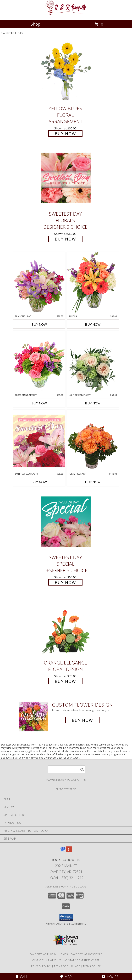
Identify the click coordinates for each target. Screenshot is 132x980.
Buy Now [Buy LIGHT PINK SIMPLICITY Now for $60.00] (93, 403)
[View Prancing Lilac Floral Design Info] (39, 283)
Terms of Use (92, 966)
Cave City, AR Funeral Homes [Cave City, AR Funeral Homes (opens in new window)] (49, 954)
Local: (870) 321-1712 (66, 878)
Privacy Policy (41, 966)
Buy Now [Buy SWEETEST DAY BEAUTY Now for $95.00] (39, 482)
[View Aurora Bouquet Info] (93, 283)
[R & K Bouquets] (66, 15)
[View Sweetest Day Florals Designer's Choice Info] (66, 178)
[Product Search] (67, 769)
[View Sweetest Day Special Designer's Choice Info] (66, 521)
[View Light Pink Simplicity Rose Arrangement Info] (93, 362)
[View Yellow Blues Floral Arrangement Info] (66, 73)
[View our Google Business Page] (63, 851)
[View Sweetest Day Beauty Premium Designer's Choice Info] (39, 441)
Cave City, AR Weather (47, 960)
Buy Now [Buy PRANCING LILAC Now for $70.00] (39, 324)
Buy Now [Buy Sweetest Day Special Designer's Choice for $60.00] (65, 582)
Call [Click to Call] (22, 977)
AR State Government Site (82, 960)
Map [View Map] (66, 977)
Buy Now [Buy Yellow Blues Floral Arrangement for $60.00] (65, 133)
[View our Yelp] (69, 851)
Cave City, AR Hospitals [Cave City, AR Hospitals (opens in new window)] (87, 954)
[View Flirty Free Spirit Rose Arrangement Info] (93, 441)
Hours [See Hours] (110, 977)
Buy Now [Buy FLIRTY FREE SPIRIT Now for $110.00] (93, 482)
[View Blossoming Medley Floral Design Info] (39, 362)
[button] (66, 917)
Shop (33, 24)
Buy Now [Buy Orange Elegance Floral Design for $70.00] (65, 681)
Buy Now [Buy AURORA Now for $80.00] (93, 324)
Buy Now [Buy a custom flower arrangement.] (82, 720)
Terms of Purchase (67, 966)
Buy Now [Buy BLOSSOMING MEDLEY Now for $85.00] (39, 403)
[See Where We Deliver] (66, 789)
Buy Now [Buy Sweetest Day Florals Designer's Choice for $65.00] (65, 239)
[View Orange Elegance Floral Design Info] (66, 627)
